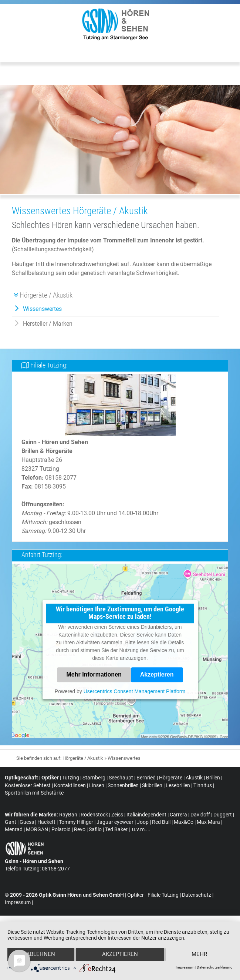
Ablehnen (41, 954)
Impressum (185, 967)
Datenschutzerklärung (215, 967)
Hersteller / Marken (48, 324)
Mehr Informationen (94, 674)
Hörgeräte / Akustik (83, 758)
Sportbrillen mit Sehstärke (34, 793)
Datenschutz (197, 915)
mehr (199, 954)
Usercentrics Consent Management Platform (134, 691)
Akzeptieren (157, 674)
